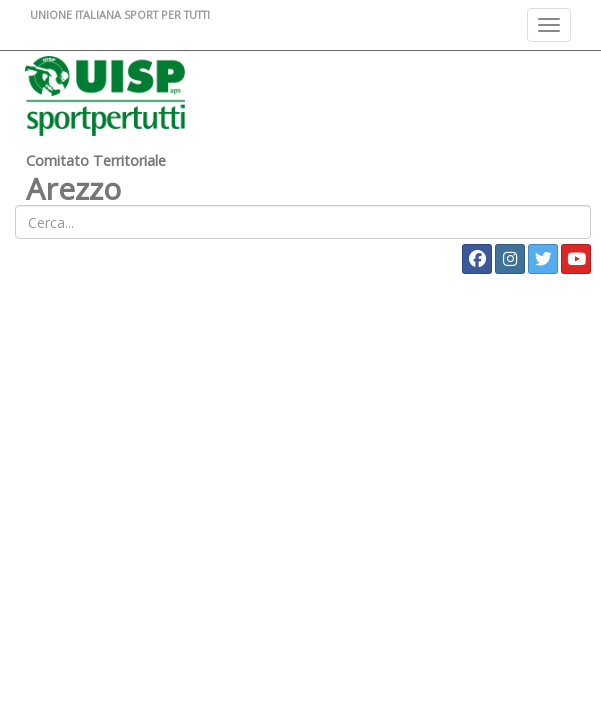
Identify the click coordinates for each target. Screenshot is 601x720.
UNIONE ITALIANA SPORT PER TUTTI (120, 14)
